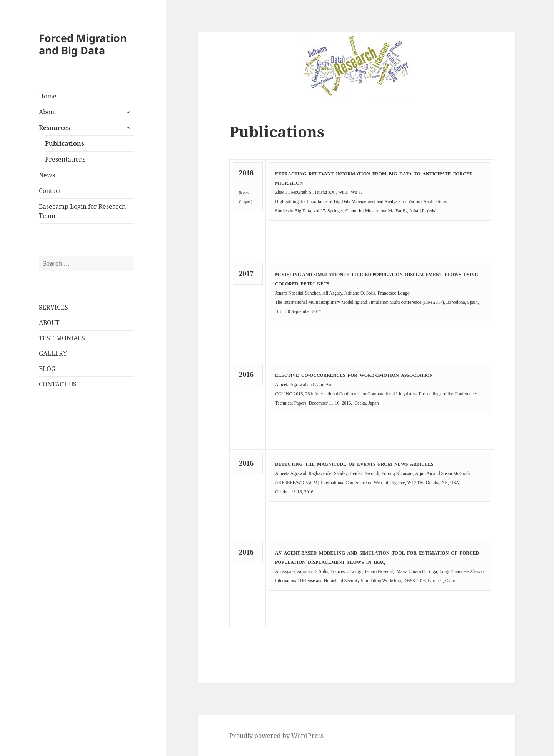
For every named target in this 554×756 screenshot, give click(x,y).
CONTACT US (58, 384)
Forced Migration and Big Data (83, 44)
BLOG (47, 369)
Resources (55, 128)
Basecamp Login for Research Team (82, 211)
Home (48, 96)
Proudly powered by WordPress (276, 736)
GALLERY (53, 353)
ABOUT (49, 323)
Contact (50, 191)
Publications (65, 143)
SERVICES (53, 307)
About (48, 112)
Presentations (65, 159)
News (47, 175)
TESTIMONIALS (62, 338)
